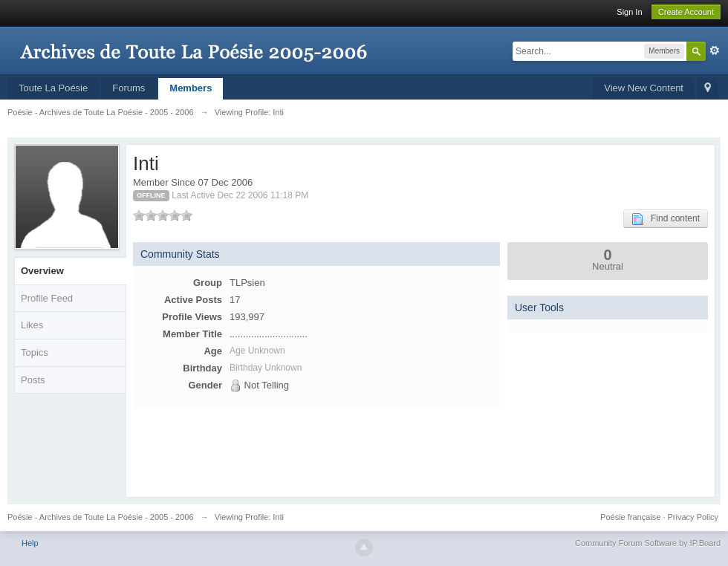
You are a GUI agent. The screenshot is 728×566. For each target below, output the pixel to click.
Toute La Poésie (53, 88)
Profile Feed (47, 298)
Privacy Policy (693, 517)
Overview (42, 271)
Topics (35, 352)
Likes (32, 325)
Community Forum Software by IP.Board (648, 543)
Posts (33, 380)
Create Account (686, 12)
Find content (666, 219)
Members (191, 88)
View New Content (644, 88)
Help (30, 543)
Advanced (715, 51)
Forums (129, 88)
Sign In (629, 12)
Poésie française (630, 517)
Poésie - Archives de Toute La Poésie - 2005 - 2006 (101, 517)
